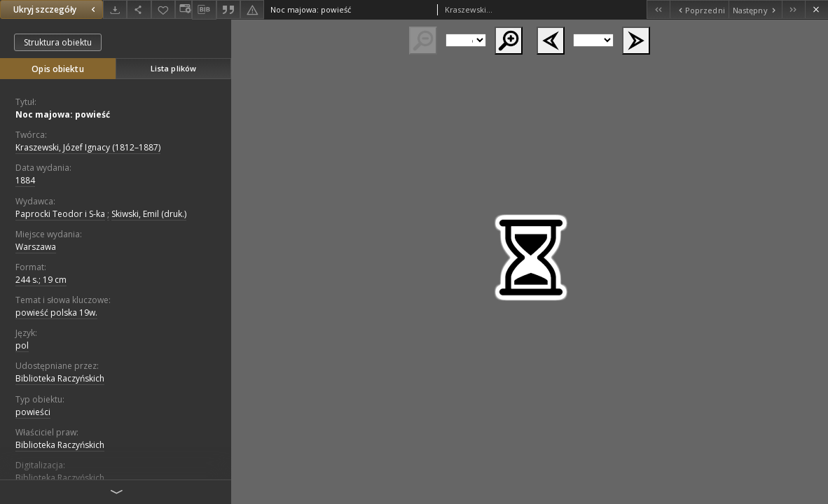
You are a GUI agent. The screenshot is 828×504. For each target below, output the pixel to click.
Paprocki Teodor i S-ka (60, 214)
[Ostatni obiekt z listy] (793, 9)
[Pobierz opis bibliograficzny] (204, 10)
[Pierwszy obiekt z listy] (658, 9)
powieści (33, 412)
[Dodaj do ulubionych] (163, 9)
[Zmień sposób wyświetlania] (184, 9)
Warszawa (36, 247)
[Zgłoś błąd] (252, 9)
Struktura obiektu (58, 42)
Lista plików (173, 68)
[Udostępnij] (139, 9)
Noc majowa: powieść (63, 114)
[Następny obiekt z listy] (755, 9)
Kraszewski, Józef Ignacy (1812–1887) (88, 147)
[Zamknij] (816, 9)
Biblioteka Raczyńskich (60, 378)
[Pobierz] (115, 9)
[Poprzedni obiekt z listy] (699, 9)
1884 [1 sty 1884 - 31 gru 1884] (25, 180)
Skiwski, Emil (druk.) (149, 214)
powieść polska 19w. (56, 313)
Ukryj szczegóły (56, 9)
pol (22, 345)
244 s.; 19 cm (41, 280)
